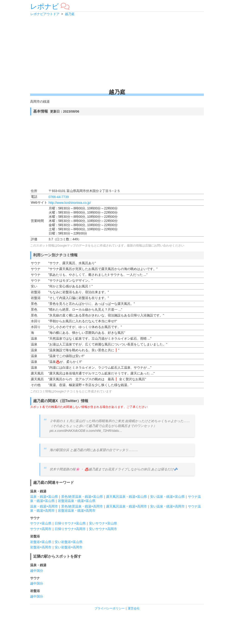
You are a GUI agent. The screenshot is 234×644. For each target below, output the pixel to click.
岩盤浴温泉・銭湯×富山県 (77, 501)
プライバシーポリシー (110, 608)
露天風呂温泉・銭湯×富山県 (126, 497)
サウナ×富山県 (41, 523)
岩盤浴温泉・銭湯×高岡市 (77, 511)
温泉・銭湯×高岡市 (44, 506)
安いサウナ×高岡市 (103, 529)
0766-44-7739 (59, 197)
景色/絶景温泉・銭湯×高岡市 (82, 506)
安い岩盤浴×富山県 (69, 542)
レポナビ (44, 6)
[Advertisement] (117, 52)
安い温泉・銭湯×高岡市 (167, 506)
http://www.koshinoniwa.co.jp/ (70, 203)
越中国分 (37, 571)
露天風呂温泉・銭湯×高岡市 (126, 506)
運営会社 (134, 608)
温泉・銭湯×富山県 (44, 497)
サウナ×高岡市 (41, 529)
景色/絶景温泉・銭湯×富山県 (82, 497)
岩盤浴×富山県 (41, 542)
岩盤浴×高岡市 (41, 547)
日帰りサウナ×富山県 (70, 523)
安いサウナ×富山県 (103, 523)
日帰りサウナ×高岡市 (70, 529)
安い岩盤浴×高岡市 (69, 547)
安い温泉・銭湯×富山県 (167, 497)
